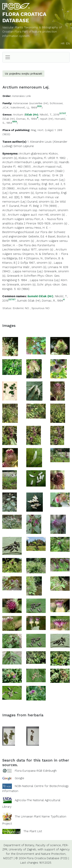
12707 (63, 114)
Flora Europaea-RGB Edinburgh (36, 771)
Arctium (18, 115)
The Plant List (33, 831)
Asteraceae (21, 103)
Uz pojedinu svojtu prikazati (23, 74)
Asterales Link (21, 96)
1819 (14, 122)
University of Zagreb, (23, 849)
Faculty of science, (49, 845)
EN (68, 43)
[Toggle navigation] (8, 57)
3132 (39, 107)
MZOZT (8, 858)
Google (19, 778)
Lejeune (29, 146)
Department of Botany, (19, 845)
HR (63, 43)
